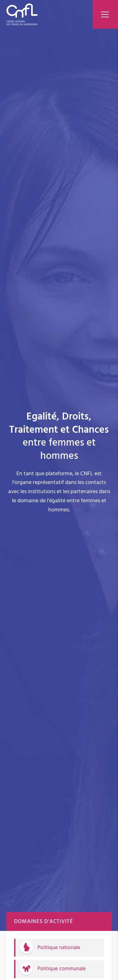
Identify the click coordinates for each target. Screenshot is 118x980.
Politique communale (62, 969)
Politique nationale (59, 948)
